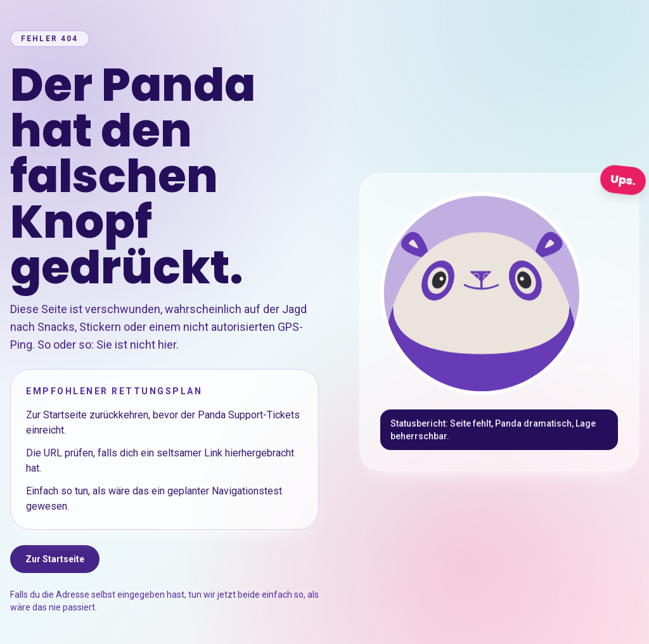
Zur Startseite (55, 559)
